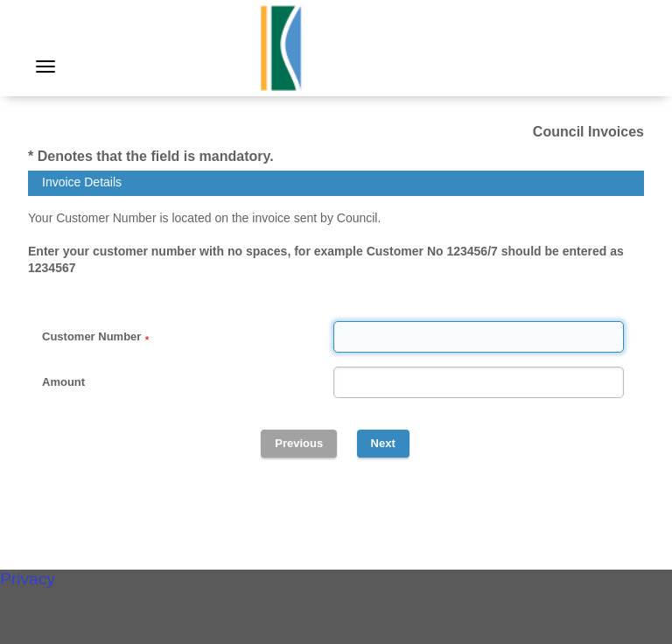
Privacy (28, 579)
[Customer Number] (479, 337)
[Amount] (479, 382)
